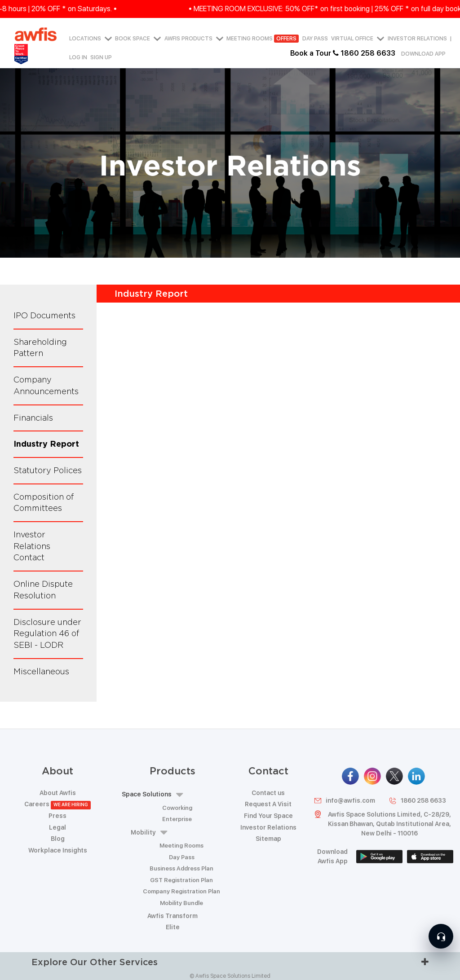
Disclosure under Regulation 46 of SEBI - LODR (47, 633)
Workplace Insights (58, 850)
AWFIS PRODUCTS (194, 39)
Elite (173, 927)
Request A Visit (268, 804)
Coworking (177, 808)
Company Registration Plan (181, 891)
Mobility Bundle (181, 903)
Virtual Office (358, 39)
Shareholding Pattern (40, 348)
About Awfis (58, 793)
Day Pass (315, 39)
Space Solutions (152, 795)
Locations (91, 39)
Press (57, 816)
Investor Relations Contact (32, 546)
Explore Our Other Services (230, 962)
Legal (57, 827)
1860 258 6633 (417, 801)
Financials (33, 418)
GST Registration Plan (181, 880)
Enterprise (177, 819)
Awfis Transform (172, 916)
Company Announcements (46, 385)
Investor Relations (417, 39)
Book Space (138, 39)
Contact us (268, 793)
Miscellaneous (41, 671)
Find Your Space (268, 816)
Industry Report (46, 444)
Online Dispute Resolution (43, 590)
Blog (58, 839)
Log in (78, 57)
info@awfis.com (344, 801)
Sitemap (268, 839)
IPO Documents (44, 315)
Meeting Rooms (263, 39)
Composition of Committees (44, 503)
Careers (58, 804)
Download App (423, 54)
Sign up (101, 57)
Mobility (149, 833)
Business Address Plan (181, 868)
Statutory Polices (48, 470)
